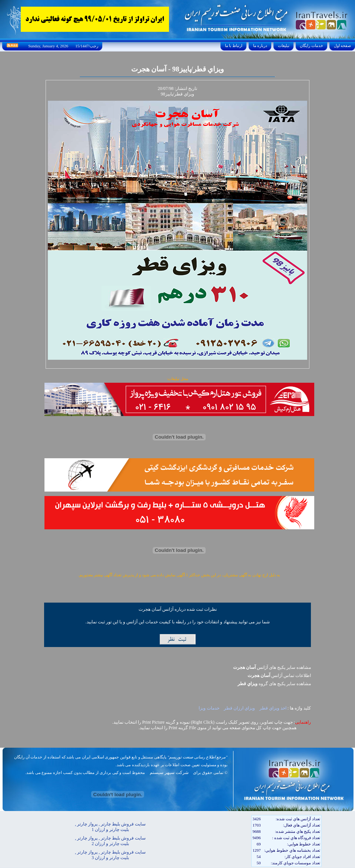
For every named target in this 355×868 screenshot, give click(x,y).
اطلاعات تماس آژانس (279, 676)
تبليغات (284, 46)
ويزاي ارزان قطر (240, 708)
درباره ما (260, 46)
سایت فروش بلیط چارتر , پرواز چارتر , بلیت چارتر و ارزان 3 (110, 855)
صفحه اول (342, 46)
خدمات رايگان (312, 46)
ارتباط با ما (234, 46)
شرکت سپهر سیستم (169, 773)
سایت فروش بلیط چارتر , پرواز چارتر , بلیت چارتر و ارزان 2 (110, 841)
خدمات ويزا (209, 708)
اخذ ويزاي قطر (273, 708)
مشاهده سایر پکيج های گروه (274, 684)
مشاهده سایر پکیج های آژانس (272, 667)
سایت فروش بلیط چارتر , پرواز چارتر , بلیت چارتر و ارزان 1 (110, 827)
